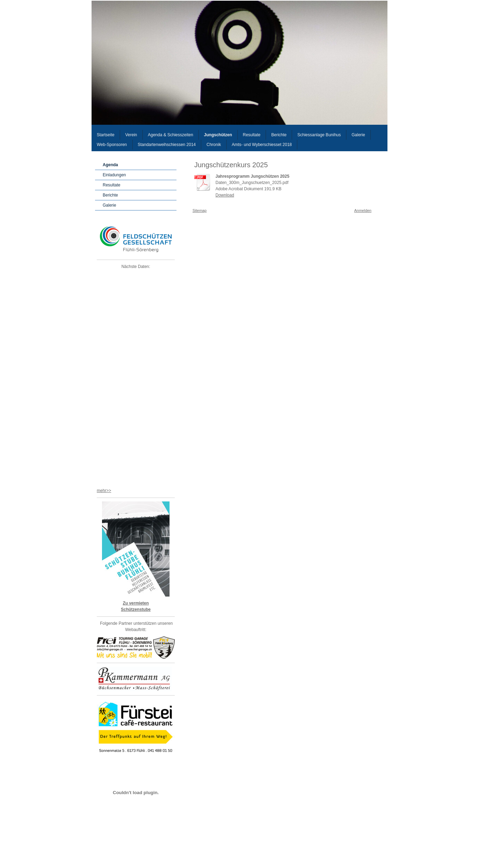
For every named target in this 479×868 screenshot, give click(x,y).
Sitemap (199, 210)
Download (225, 195)
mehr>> (104, 491)
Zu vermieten (136, 603)
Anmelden (363, 210)
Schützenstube (136, 609)
